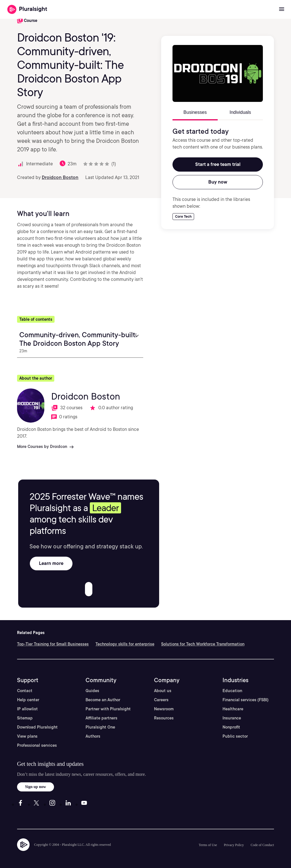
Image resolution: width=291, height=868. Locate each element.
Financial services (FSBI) (246, 700)
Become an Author (103, 700)
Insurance (232, 718)
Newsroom (164, 709)
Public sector (235, 736)
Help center (28, 700)
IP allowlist (27, 709)
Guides (92, 691)
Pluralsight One (100, 727)
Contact (25, 691)
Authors (93, 736)
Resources (164, 718)
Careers (161, 700)
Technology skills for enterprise (125, 644)
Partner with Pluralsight (108, 709)
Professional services (37, 745)
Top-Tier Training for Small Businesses (53, 644)
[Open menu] (282, 9)
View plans (27, 736)
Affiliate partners (101, 718)
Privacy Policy (234, 845)
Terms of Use (208, 845)
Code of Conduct (262, 845)
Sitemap (25, 718)
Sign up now (36, 787)
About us (163, 691)
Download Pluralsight (37, 727)
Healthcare (233, 709)
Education (232, 691)
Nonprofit (231, 727)
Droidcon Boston (60, 177)
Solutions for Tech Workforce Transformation (203, 644)
